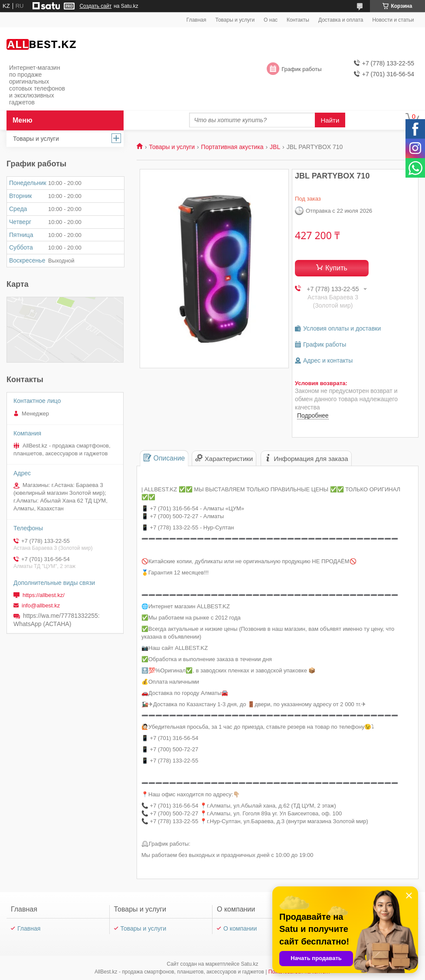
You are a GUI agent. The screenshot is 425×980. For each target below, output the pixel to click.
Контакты (298, 20)
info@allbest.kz (41, 605)
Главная (196, 20)
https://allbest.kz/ (44, 595)
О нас (271, 20)
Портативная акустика (232, 147)
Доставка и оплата (341, 20)
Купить (336, 268)
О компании (240, 928)
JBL (275, 147)
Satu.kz (249, 964)
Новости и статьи (393, 20)
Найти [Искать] (330, 120)
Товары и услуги (235, 20)
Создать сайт (95, 6)
